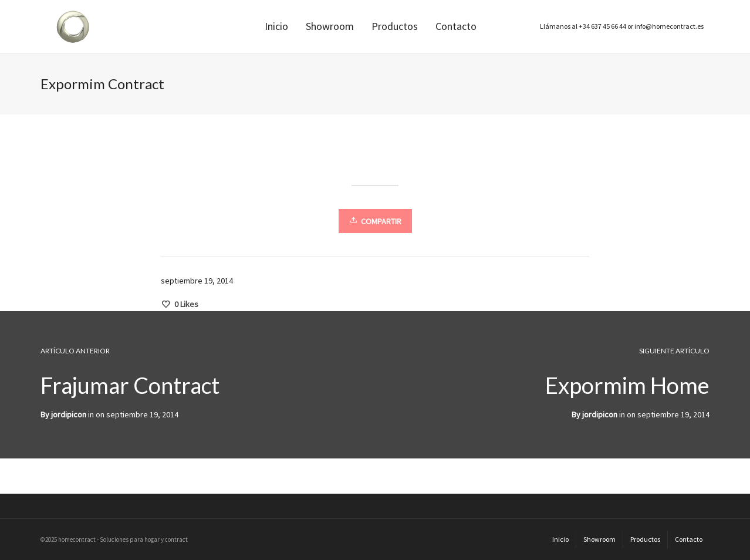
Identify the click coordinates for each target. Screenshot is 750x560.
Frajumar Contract (130, 385)
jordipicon (600, 414)
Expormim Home (627, 385)
